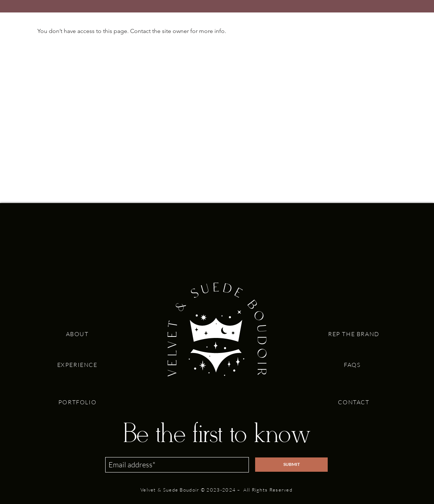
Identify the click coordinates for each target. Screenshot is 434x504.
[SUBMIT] (291, 465)
